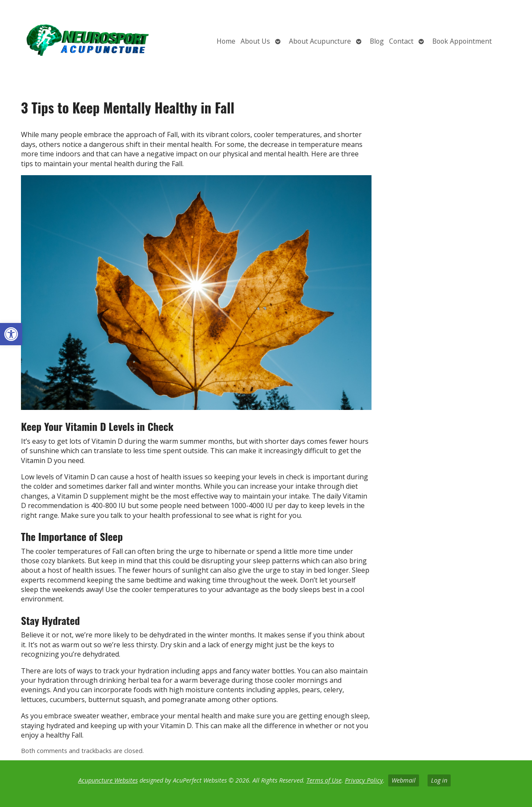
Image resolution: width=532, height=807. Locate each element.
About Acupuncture (320, 41)
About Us (255, 41)
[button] (11, 334)
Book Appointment (462, 41)
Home (226, 41)
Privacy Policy (364, 780)
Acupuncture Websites (108, 780)
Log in (439, 780)
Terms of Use (324, 780)
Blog (377, 41)
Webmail (404, 780)
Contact (401, 41)
